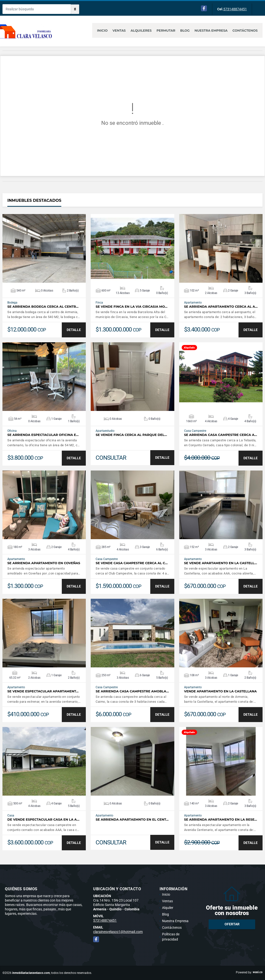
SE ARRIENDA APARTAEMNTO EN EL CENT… (132, 820)
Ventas (119, 30)
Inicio (102, 30)
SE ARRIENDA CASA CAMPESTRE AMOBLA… (132, 691)
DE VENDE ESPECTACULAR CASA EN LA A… (43, 820)
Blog (185, 30)
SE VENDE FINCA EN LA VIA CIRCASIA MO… (131, 307)
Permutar (166, 30)
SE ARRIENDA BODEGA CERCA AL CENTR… (43, 307)
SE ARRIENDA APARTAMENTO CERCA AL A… (221, 307)
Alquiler (168, 908)
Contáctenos (245, 30)
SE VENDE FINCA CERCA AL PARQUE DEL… (131, 435)
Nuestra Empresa (211, 30)
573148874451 (235, 9)
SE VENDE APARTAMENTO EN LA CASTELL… (221, 563)
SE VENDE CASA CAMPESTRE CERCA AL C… (132, 563)
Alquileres (141, 30)
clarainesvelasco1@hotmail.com (118, 932)
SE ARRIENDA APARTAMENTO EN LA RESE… (221, 820)
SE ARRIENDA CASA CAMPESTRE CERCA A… (221, 435)
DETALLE (74, 330)
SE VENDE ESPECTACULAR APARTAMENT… (43, 691)
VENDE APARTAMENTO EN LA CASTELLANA (221, 691)
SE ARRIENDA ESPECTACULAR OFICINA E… (43, 435)
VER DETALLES (44, 248)
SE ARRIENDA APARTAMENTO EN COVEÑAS (44, 563)
